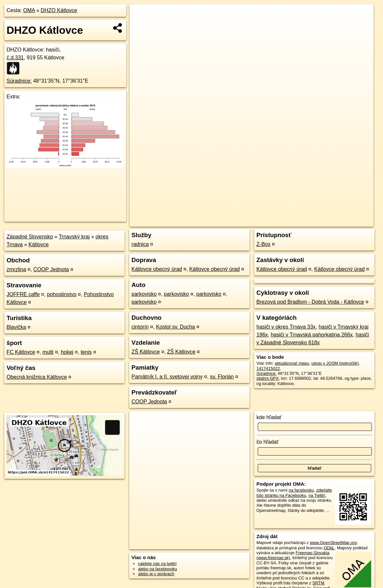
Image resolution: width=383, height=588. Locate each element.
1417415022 (268, 368)
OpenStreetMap (260, 222)
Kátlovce (39, 244)
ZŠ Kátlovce (146, 352)
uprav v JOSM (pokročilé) (335, 363)
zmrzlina (16, 269)
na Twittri (317, 495)
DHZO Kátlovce (59, 10)
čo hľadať (268, 442)
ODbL (329, 548)
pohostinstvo (62, 294)
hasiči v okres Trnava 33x (286, 327)
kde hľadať (269, 417)
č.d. (15, 58)
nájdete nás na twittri (157, 564)
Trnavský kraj (74, 237)
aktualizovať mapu (292, 363)
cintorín (140, 327)
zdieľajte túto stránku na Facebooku (294, 493)
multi (48, 352)
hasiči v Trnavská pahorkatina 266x (312, 335)
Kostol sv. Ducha (176, 327)
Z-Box (263, 244)
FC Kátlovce (21, 352)
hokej (67, 352)
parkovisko (144, 294)
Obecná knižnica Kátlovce (37, 377)
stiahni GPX (268, 378)
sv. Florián (222, 377)
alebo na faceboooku (158, 569)
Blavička (16, 327)
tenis (86, 352)
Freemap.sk (294, 222)
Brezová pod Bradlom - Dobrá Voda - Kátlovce (310, 302)
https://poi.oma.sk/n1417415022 (344, 222)
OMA (29, 10)
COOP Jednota (51, 269)
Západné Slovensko (30, 237)
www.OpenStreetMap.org (333, 543)
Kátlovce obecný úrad (157, 269)
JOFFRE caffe (23, 294)
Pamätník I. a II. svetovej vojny (167, 377)
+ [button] (141, 15)
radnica (140, 244)
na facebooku (301, 490)
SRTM (318, 583)
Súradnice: (19, 81)
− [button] (141, 26)
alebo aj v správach (156, 574)
